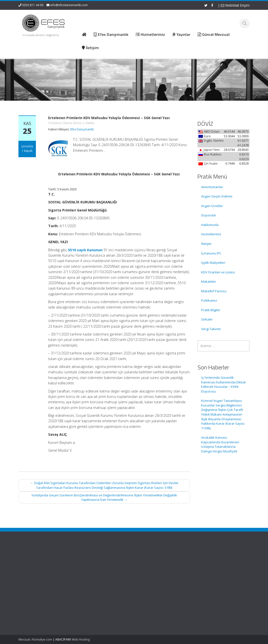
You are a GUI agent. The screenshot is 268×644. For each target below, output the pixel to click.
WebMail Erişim (235, 5)
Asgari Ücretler (212, 206)
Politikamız (209, 300)
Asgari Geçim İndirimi (217, 196)
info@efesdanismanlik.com (69, 5)
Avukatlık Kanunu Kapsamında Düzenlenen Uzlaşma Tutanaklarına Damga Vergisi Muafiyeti (220, 444)
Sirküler (207, 319)
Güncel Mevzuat (156, 573)
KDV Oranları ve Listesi (218, 272)
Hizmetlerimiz (211, 234)
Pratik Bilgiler (211, 310)
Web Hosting (81, 639)
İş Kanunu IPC (211, 253)
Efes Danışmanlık (82, 129)
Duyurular (209, 215)
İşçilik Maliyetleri (213, 263)
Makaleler (209, 281)
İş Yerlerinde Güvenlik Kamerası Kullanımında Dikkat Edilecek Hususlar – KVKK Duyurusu (223, 384)
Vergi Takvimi (211, 329)
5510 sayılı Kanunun (85, 250)
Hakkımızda (210, 225)
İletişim (206, 244)
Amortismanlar (212, 187)
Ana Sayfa (152, 559)
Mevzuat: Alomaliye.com (35, 639)
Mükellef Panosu (214, 291)
